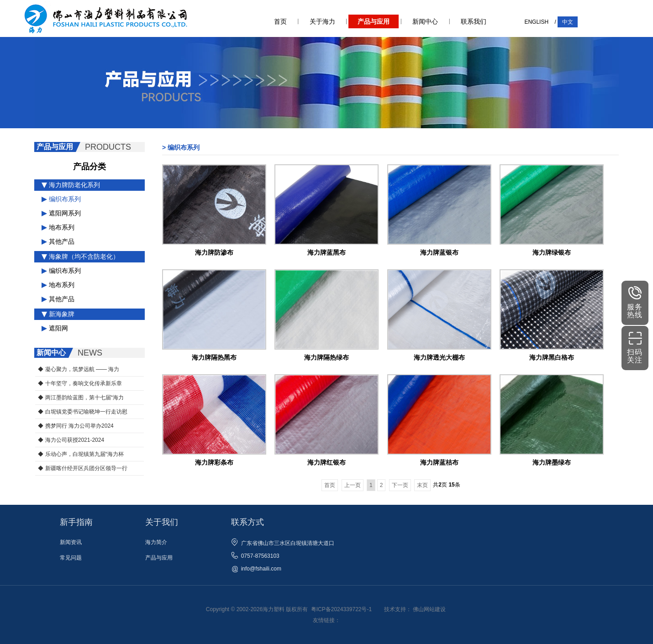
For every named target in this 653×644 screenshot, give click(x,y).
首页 (280, 21)
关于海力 (322, 21)
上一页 (353, 485)
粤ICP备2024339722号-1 (341, 609)
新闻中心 (425, 21)
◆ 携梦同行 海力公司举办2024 (76, 426)
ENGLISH (536, 22)
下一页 (400, 485)
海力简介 (156, 542)
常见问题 (71, 558)
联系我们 (474, 21)
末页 (422, 485)
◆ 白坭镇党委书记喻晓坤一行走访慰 (82, 412)
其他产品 (58, 241)
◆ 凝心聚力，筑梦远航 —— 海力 (79, 369)
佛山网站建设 (429, 609)
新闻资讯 (71, 542)
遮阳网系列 (61, 213)
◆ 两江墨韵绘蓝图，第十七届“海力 (81, 398)
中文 (568, 22)
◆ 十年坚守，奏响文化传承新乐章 (80, 383)
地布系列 (58, 227)
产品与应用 (374, 21)
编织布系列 (61, 199)
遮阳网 (55, 328)
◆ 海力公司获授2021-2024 (71, 440)
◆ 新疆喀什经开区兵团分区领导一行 (82, 468)
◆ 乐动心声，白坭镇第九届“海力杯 (81, 454)
